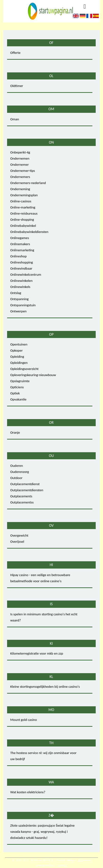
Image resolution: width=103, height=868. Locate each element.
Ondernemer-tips (23, 171)
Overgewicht (19, 535)
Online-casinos (21, 201)
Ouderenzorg (20, 472)
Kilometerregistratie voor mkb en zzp (37, 653)
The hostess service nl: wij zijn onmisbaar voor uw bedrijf (43, 756)
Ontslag (16, 293)
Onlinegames (20, 238)
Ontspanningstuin (23, 305)
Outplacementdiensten (27, 490)
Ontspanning (20, 299)
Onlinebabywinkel (23, 226)
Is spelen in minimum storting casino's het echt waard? (44, 617)
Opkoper (17, 350)
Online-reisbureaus (24, 213)
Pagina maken (65, 860)
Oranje (15, 432)
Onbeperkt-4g (20, 152)
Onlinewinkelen (22, 281)
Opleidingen (19, 363)
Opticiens (17, 387)
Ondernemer (20, 165)
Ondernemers (20, 177)
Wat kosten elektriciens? (28, 792)
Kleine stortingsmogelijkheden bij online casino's (45, 687)
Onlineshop (19, 256)
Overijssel (17, 542)
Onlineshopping (22, 262)
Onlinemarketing (22, 250)
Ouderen (17, 466)
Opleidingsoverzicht (25, 369)
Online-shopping (22, 220)
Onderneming (20, 189)
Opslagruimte (20, 381)
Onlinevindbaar (21, 268)
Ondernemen (20, 158)
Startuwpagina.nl (42, 860)
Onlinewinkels (20, 287)
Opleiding (17, 357)
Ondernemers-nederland (28, 183)
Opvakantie (19, 399)
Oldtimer (17, 86)
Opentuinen (19, 344)
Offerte (15, 53)
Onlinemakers (20, 244)
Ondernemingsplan (24, 195)
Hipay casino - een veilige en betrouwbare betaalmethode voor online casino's (40, 578)
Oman (15, 119)
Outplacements (21, 496)
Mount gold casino (24, 720)
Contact (62, 865)
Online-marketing (23, 207)
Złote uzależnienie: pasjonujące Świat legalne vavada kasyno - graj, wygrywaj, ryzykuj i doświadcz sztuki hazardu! (43, 832)
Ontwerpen (19, 311)
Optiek (15, 393)
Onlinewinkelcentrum (26, 275)
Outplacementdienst (25, 484)
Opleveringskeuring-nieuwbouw (33, 375)
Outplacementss (22, 502)
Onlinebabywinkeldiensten (29, 232)
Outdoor (16, 478)
